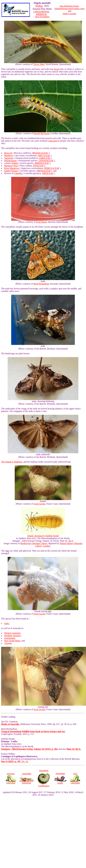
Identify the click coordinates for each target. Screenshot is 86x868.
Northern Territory (13, 636)
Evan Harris (42, 222)
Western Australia (12, 633)
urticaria (53, 141)
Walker (39, 6)
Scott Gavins (39, 504)
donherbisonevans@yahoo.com (70, 9)
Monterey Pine (11, 166)
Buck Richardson (41, 284)
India (7, 623)
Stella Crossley (69, 14)
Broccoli (8, 153)
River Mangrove (12, 168)
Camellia (18, 173)
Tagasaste (9, 158)
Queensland (10, 638)
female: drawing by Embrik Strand (43, 535)
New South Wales (12, 641)
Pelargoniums (10, 161)
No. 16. (15, 761)
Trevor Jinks (39, 64)
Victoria (8, 643)
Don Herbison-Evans (69, 6)
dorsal (57, 69)
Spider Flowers (11, 171)
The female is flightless (12, 462)
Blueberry (9, 155)
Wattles (15, 163)
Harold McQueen (42, 133)
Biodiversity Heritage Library (34, 543)
